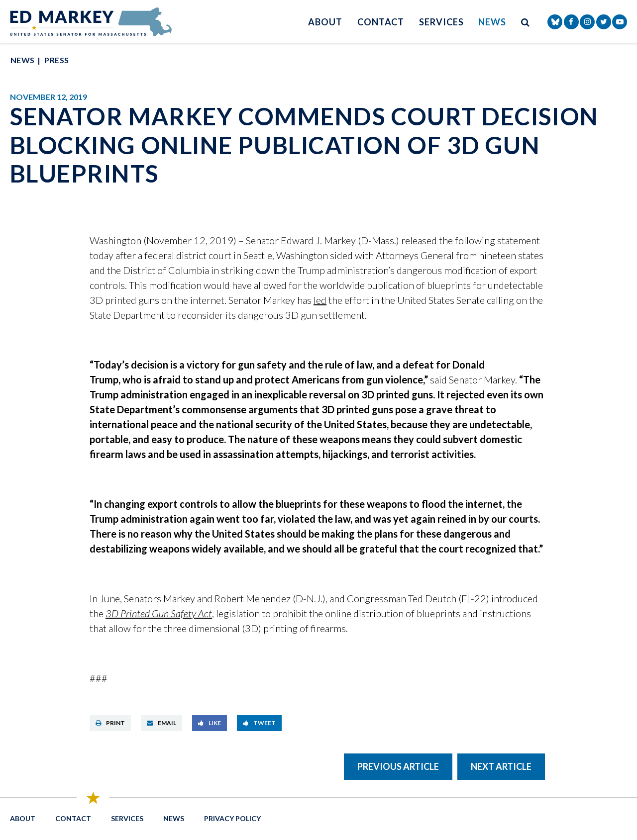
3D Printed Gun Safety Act (159, 613)
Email (161, 723)
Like (210, 723)
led (320, 300)
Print (110, 723)
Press (56, 60)
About (325, 22)
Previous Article (398, 766)
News (492, 22)
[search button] (526, 22)
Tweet (259, 723)
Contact (381, 22)
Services (441, 22)
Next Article (501, 766)
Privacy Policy (232, 818)
